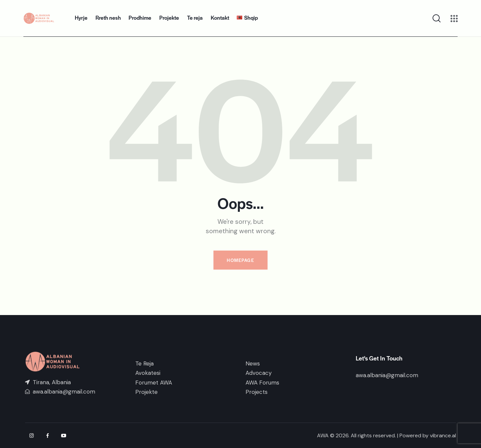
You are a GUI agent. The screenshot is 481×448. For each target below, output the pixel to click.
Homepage (240, 260)
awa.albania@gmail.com (387, 375)
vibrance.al (443, 435)
